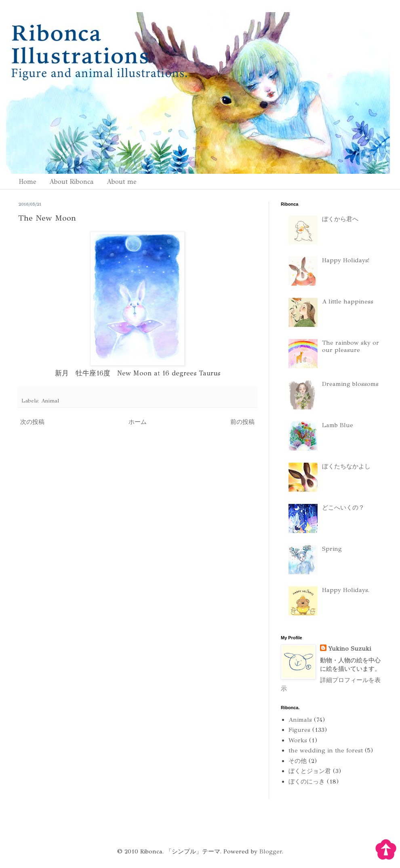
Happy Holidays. (346, 590)
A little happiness (348, 301)
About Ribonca (72, 182)
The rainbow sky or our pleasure (351, 346)
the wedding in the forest (326, 750)
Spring (332, 549)
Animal (50, 401)
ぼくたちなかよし (346, 466)
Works (298, 740)
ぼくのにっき (307, 782)
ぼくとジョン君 (310, 771)
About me (122, 182)
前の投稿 (242, 422)
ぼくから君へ (340, 219)
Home (27, 182)
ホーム (138, 422)
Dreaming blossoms (350, 384)
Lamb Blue (338, 425)
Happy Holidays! (346, 260)
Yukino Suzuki (349, 649)
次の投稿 (32, 422)
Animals (300, 720)
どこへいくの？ (343, 508)
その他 (298, 761)
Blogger (271, 851)
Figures (299, 730)
